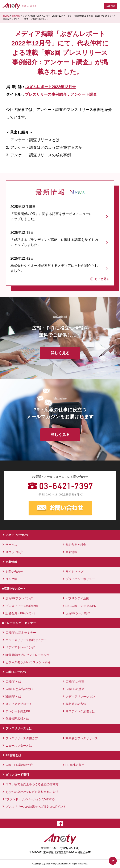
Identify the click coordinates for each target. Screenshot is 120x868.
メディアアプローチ (19, 704)
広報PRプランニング (19, 598)
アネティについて (17, 535)
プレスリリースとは (19, 728)
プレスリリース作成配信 (22, 606)
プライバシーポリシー (80, 579)
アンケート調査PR (18, 711)
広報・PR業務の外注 (19, 765)
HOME (6, 16)
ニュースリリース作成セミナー (26, 640)
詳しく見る (60, 353)
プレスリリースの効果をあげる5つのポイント (36, 807)
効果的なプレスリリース (82, 738)
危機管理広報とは (17, 719)
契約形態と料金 (76, 545)
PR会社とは (13, 755)
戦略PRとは (13, 697)
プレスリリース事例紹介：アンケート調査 (61, 94)
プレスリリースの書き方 (22, 738)
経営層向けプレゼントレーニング (28, 655)
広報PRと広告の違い (19, 689)
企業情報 (11, 562)
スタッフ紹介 (14, 552)
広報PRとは (13, 682)
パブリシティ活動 (77, 598)
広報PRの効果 (75, 689)
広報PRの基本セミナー (21, 633)
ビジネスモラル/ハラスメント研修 (28, 662)
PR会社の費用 (75, 765)
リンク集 (11, 579)
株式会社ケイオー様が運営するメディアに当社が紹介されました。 (54, 268)
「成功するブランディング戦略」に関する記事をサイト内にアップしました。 (54, 242)
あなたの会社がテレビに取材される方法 (32, 792)
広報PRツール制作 (78, 613)
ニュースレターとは (19, 746)
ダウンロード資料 (17, 775)
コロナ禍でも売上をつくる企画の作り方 (32, 784)
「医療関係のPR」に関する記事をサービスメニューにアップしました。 (51, 216)
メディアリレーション (80, 697)
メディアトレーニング (20, 647)
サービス (11, 545)
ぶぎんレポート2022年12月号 (51, 87)
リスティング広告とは (80, 711)
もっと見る (99, 279)
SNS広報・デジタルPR (81, 606)
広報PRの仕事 (75, 682)
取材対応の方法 (76, 704)
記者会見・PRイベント (21, 613)
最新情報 (16, 16)
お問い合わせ (14, 572)
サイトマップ (74, 572)
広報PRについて (16, 672)
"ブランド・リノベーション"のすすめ (30, 799)
